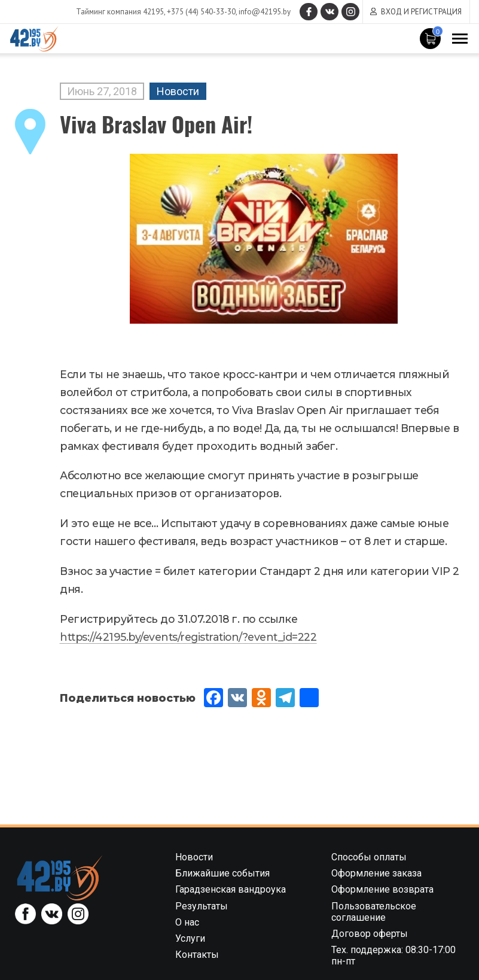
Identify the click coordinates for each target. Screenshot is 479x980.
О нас (187, 922)
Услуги (190, 938)
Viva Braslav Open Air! (156, 124)
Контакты (197, 955)
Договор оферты (370, 934)
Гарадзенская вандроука (231, 889)
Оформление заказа (376, 873)
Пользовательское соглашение (374, 912)
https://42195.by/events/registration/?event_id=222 (188, 637)
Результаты (202, 906)
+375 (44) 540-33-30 (201, 12)
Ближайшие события (222, 873)
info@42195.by (265, 12)
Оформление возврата (382, 889)
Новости (178, 91)
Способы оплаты (369, 857)
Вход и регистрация (421, 12)
